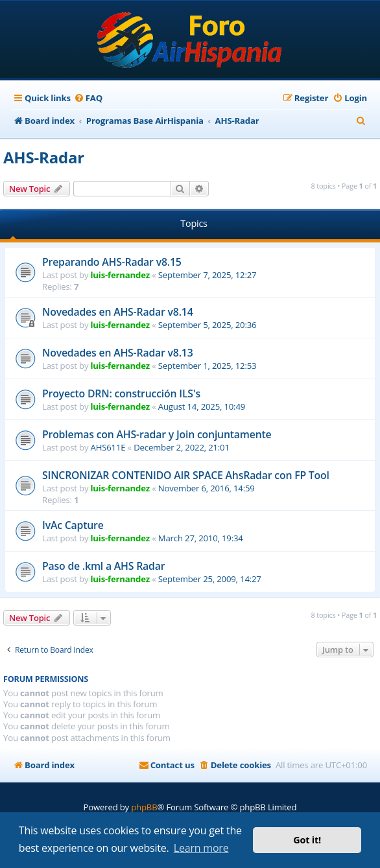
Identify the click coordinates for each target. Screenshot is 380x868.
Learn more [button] (201, 848)
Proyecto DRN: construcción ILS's (121, 393)
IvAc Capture (73, 525)
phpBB (144, 807)
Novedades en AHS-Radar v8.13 (118, 353)
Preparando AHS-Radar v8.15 (112, 262)
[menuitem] (88, 98)
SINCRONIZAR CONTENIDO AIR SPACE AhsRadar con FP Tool (186, 475)
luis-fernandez (120, 275)
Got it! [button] (307, 840)
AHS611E (108, 447)
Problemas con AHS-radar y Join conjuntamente (157, 434)
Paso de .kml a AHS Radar (103, 566)
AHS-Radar (44, 157)
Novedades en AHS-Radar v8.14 (118, 312)
